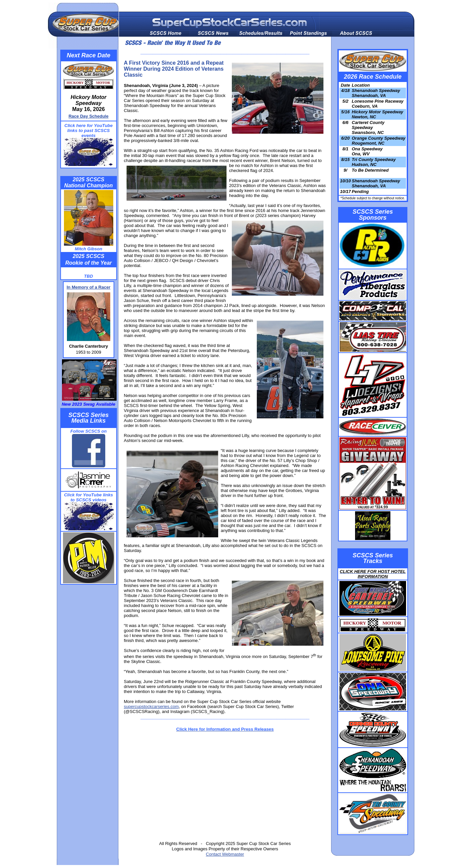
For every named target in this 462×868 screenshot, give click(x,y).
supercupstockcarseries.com (151, 706)
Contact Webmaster (225, 854)
